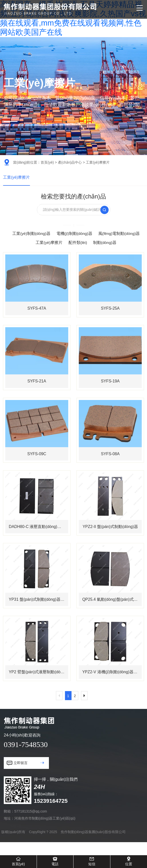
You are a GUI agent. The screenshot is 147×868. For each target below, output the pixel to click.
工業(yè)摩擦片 (17, 178)
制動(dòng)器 (105, 243)
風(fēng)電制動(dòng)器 (119, 234)
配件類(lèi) (78, 243)
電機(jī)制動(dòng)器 (74, 234)
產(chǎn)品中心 (70, 162)
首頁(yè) (47, 162)
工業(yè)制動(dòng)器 (31, 234)
